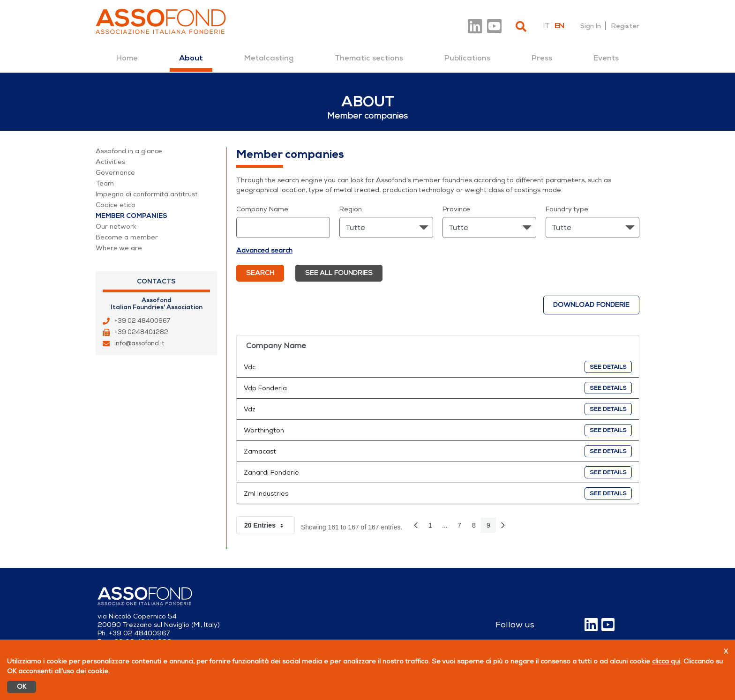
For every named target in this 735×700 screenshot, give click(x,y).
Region (351, 209)
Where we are (119, 248)
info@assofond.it (139, 343)
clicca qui (666, 661)
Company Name (262, 209)
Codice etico (116, 205)
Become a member (127, 237)
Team (105, 183)
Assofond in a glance (129, 151)
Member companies (131, 216)
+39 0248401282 (141, 332)
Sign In (591, 26)
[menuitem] (127, 58)
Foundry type (567, 209)
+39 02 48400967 (142, 321)
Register (625, 26)
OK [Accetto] (22, 687)
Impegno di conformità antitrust (147, 194)
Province (456, 209)
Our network (116, 227)
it (546, 26)
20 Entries (270, 525)
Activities (110, 162)
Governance (115, 173)
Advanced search (264, 250)
